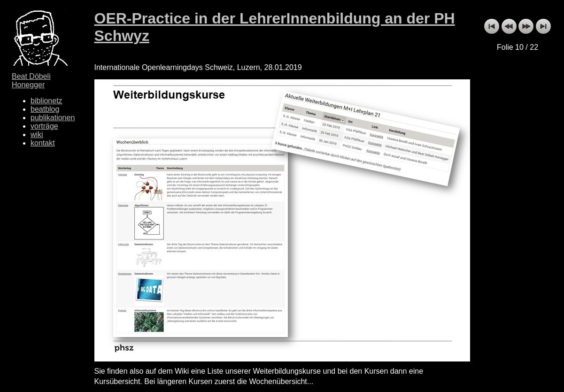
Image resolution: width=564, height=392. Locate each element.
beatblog (45, 109)
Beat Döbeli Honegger (31, 81)
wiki (37, 135)
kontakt (43, 143)
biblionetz (46, 101)
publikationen (53, 118)
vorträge (44, 126)
